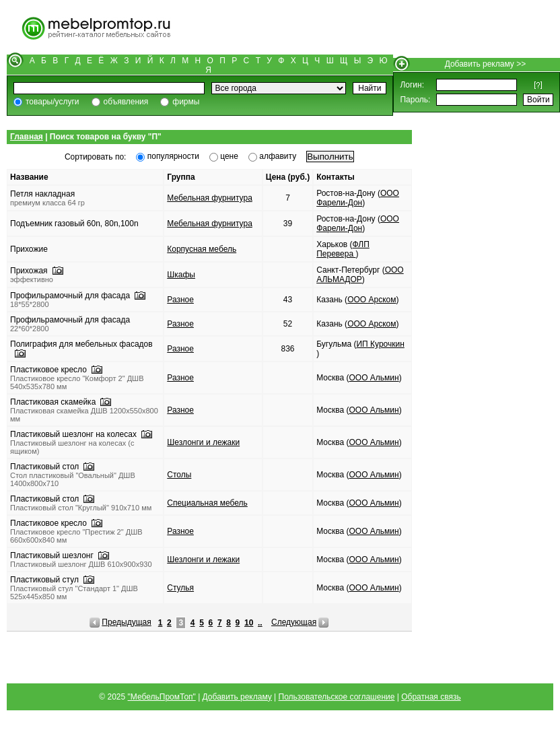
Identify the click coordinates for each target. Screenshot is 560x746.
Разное (180, 300)
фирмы (186, 102)
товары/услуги (53, 102)
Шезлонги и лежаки (203, 442)
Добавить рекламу (237, 697)
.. (260, 623)
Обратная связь (431, 697)
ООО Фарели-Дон (358, 198)
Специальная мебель (207, 503)
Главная (27, 137)
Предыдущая (126, 622)
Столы (179, 475)
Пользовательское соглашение (337, 697)
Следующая (294, 622)
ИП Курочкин (380, 344)
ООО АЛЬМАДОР (360, 275)
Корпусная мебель (202, 249)
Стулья (180, 588)
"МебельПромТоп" (162, 697)
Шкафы (181, 275)
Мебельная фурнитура (210, 198)
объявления (126, 102)
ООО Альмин (374, 378)
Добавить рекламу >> (486, 64)
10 (249, 623)
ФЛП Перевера (343, 249)
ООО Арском (372, 300)
